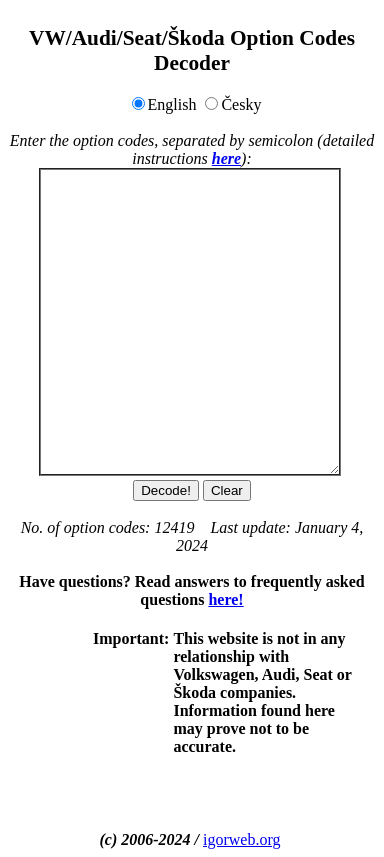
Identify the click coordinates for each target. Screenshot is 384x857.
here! (225, 599)
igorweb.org (241, 839)
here (226, 158)
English (172, 104)
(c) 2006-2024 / (152, 839)
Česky (241, 104)
